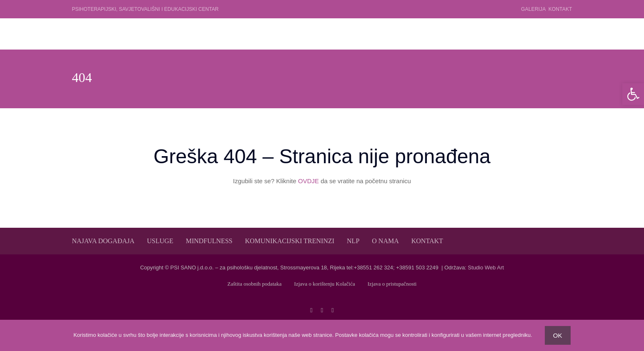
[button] (633, 94)
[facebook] (311, 310)
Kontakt (560, 9)
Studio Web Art (486, 268)
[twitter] (322, 310)
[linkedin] (332, 310)
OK (558, 335)
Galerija (533, 9)
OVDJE (308, 181)
